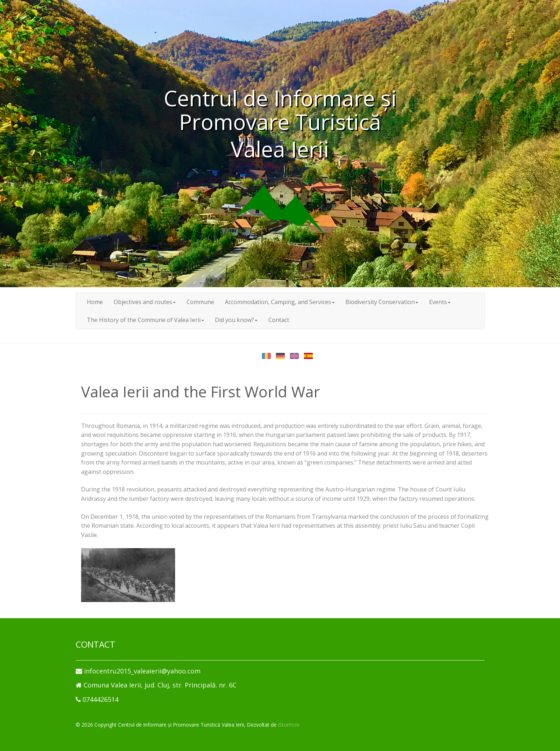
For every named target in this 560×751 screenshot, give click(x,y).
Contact (279, 320)
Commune (200, 302)
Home (95, 302)
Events (440, 302)
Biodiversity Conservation (382, 302)
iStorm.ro (289, 725)
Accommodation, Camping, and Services (280, 302)
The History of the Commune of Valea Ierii (145, 320)
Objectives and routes (145, 302)
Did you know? (236, 320)
